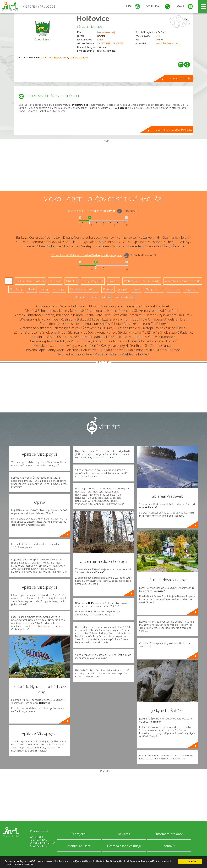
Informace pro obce (169, 834)
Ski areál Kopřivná (168, 350)
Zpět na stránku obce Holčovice (174, 130)
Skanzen (114, 281)
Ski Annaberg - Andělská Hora (164, 319)
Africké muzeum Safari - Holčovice (60, 306)
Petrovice (153, 242)
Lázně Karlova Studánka (86, 337)
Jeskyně (123, 289)
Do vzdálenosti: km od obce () (87, 255)
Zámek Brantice (25, 332)
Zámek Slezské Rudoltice (175, 332)
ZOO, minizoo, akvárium (30, 281)
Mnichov (124, 242)
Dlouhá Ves (47, 58)
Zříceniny (59, 289)
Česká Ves (37, 237)
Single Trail (191, 289)
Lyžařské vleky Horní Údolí (121, 319)
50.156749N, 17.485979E (110, 43)
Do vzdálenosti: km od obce (91, 211)
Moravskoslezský (106, 32)
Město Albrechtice (102, 242)
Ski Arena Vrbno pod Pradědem (157, 311)
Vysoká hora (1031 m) (175, 315)
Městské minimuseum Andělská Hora (94, 324)
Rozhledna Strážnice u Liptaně (134, 315)
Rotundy (108, 289)
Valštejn (87, 246)
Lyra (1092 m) (145, 332)
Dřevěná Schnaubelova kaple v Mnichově (54, 311)
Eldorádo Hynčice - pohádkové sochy (114, 306)
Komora (74, 58)
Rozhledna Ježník (52, 324)
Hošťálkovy (146, 237)
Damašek (53, 237)
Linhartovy (79, 242)
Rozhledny (16, 289)
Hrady (31, 289)
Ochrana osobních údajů (124, 846)
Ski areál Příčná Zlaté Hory (90, 315)
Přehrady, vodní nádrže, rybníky (142, 281)
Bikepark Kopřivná (112, 350)
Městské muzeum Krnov (51, 346)
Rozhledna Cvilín (140, 350)
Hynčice (162, 237)
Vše (9, 281)
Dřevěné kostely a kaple (84, 289)
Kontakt (169, 846)
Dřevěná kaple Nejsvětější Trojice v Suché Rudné (151, 328)
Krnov (100, 40)
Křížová (63, 242)
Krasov (51, 242)
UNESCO (71, 281)
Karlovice (22, 242)
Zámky (44, 289)
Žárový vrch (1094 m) (98, 328)
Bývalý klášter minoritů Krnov (104, 341)
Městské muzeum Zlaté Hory (145, 324)
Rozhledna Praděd (135, 354)
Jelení (65, 58)
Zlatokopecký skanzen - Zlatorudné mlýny (50, 328)
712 (158, 36)
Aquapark (55, 281)
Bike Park (174, 289)
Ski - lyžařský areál (93, 281)
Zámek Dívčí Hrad (52, 332)
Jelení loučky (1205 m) (50, 337)
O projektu (79, 834)
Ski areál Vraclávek (156, 306)
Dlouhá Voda (92, 237)
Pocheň (168, 242)
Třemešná (71, 246)
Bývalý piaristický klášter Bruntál (124, 346)
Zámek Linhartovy (28, 315)
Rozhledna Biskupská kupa (80, 319)
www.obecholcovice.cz (168, 43)
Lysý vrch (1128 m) (85, 346)
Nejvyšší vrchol (154, 289)
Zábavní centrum (100, 297)
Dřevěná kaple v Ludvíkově (39, 319)
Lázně (136, 289)
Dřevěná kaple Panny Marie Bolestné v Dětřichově (61, 350)
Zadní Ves (154, 246)
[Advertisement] (103, 167)
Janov (174, 237)
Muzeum (79, 297)
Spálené (84, 58)
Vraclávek (102, 246)
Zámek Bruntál (161, 346)
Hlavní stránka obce (181, 78)
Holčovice (93, 18)
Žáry (167, 246)
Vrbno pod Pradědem (128, 246)
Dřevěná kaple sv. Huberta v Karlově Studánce (140, 337)
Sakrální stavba (124, 297)
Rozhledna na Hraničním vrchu (109, 311)
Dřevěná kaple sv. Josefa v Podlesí (152, 341)
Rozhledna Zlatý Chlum (75, 354)
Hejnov (58, 58)
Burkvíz (21, 237)
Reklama (124, 834)
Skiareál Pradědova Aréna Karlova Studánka (100, 332)
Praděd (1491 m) (107, 354)
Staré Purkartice (49, 246)
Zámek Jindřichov (56, 315)
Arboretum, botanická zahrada (183, 281)
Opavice (138, 242)
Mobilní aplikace (79, 846)
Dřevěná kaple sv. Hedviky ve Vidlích (55, 341)
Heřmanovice (126, 237)
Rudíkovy (183, 242)
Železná (179, 246)
